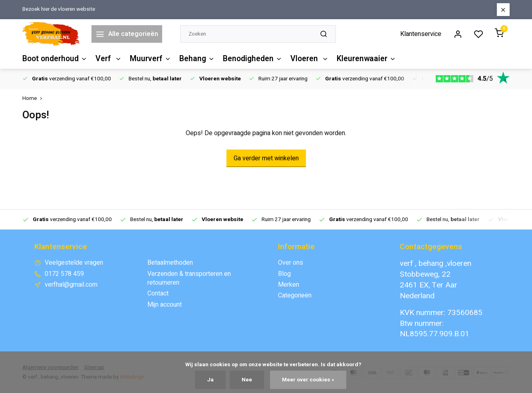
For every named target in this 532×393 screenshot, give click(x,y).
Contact (158, 293)
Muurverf (149, 59)
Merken (289, 285)
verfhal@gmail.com (71, 285)
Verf (108, 59)
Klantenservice (421, 34)
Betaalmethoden (170, 263)
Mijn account (165, 305)
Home (34, 99)
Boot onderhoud (55, 59)
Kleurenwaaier (362, 59)
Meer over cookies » (308, 380)
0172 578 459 (64, 274)
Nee (247, 380)
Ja (210, 380)
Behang (195, 59)
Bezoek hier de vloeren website (59, 9)
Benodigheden (250, 59)
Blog (284, 274)
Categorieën (295, 295)
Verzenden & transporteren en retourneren (189, 278)
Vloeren (306, 59)
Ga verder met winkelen (266, 158)
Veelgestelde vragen (74, 263)
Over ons (291, 263)
